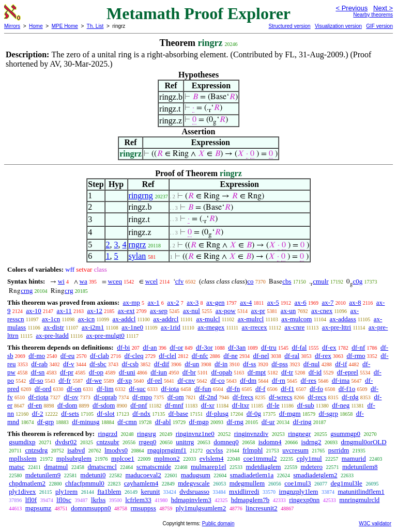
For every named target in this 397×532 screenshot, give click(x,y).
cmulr (320, 281)
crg (69, 291)
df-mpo (142, 397)
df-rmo (356, 356)
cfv (180, 281)
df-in (221, 364)
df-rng (235, 422)
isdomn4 (270, 442)
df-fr (65, 380)
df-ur (268, 422)
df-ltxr (241, 405)
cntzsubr (108, 442)
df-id (315, 372)
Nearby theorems (373, 15)
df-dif (162, 364)
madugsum (196, 475)
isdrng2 (311, 442)
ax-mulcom (296, 319)
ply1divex (22, 491)
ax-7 (327, 302)
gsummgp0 (345, 434)
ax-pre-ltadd (52, 335)
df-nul (312, 364)
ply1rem (66, 491)
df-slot (106, 413)
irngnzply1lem (299, 491)
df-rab (39, 364)
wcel (152, 281)
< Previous (352, 8)
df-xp (125, 380)
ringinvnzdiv (251, 434)
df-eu (67, 356)
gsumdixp (22, 442)
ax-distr (54, 327)
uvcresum (295, 450)
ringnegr (299, 434)
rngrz (138, 245)
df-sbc (98, 364)
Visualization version (338, 26)
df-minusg (86, 422)
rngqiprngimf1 (167, 450)
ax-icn (86, 319)
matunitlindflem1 (361, 491)
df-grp (46, 422)
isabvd (76, 450)
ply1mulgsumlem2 (201, 508)
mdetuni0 (93, 475)
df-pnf (139, 405)
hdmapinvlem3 (191, 500)
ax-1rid (171, 327)
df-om (176, 397)
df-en (35, 405)
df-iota (170, 389)
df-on (74, 389)
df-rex (323, 356)
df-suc (137, 389)
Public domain (218, 523)
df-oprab (105, 397)
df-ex (329, 347)
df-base (178, 413)
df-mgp (198, 422)
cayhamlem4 (141, 483)
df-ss (249, 364)
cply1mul (309, 458)
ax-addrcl (166, 319)
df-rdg (350, 397)
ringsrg (147, 434)
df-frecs (243, 397)
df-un (192, 364)
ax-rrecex (255, 327)
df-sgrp (328, 413)
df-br (189, 372)
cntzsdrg (36, 450)
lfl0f (31, 500)
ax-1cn (51, 319)
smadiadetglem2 (315, 475)
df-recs (317, 397)
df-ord (43, 389)
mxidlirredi (244, 491)
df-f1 (287, 389)
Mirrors (12, 26)
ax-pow (226, 311)
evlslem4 (212, 458)
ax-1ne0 (132, 327)
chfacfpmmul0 (85, 483)
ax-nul (192, 311)
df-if (341, 364)
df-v (69, 364)
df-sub (306, 405)
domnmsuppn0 (91, 508)
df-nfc (200, 356)
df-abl (163, 422)
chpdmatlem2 (27, 483)
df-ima (341, 380)
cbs (287, 281)
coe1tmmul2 (260, 458)
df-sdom (104, 405)
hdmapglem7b (250, 500)
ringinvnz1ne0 (195, 434)
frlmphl (253, 450)
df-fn (233, 389)
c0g (357, 281)
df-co (217, 380)
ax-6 (301, 302)
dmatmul (56, 467)
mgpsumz (39, 508)
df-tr (287, 372)
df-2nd (208, 397)
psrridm (339, 450)
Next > (383, 8)
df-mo (37, 356)
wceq (115, 281)
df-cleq (134, 356)
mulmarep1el (209, 467)
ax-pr (258, 311)
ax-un (288, 311)
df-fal (299, 347)
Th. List (95, 26)
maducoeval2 (143, 475)
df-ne (230, 356)
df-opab (222, 372)
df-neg (341, 405)
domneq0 (226, 442)
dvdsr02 (66, 442)
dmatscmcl (102, 467)
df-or (176, 347)
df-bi (123, 347)
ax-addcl (124, 319)
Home (36, 26)
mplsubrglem (74, 458)
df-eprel (348, 372)
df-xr (208, 405)
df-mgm (290, 413)
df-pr (67, 372)
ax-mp (132, 302)
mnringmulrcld (359, 500)
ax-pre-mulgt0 (105, 335)
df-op (96, 372)
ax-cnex (322, 311)
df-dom (67, 405)
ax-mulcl (208, 319)
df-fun (203, 389)
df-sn (38, 372)
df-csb (131, 364)
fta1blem (109, 491)
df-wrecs (280, 397)
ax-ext (126, 311)
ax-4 (246, 302)
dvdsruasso (194, 491)
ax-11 (64, 311)
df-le (273, 405)
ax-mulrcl (251, 319)
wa (83, 281)
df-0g (254, 413)
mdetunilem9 (43, 475)
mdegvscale (194, 483)
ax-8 (355, 302)
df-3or (204, 347)
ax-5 (273, 302)
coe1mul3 (297, 483)
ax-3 (193, 302)
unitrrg (185, 442)
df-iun (159, 372)
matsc (17, 467)
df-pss (280, 364)
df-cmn (127, 422)
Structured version (289, 26)
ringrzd (108, 434)
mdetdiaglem (264, 467)
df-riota (39, 397)
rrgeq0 (147, 442)
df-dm (248, 380)
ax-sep (159, 311)
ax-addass (342, 319)
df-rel (155, 380)
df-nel (261, 356)
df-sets (70, 413)
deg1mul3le (347, 483)
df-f (261, 389)
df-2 (38, 413)
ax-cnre (294, 327)
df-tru (269, 347)
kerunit (150, 491)
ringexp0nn (304, 500)
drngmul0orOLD (364, 442)
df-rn (279, 380)
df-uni (127, 372)
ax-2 (173, 302)
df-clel (167, 356)
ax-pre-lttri (337, 327)
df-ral (292, 356)
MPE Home (65, 26)
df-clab (100, 356)
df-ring (302, 422)
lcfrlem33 (138, 500)
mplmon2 (167, 458)
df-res (309, 380)
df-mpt (257, 372)
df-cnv (186, 380)
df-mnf (174, 405)
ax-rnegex (211, 327)
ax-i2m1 (93, 327)
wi (61, 281)
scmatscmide (154, 467)
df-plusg (217, 413)
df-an (150, 347)
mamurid (354, 458)
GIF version (379, 26)
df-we (94, 380)
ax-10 (34, 311)
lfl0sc (64, 500)
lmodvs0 (116, 450)
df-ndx (141, 413)
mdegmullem (247, 483)
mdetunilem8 (360, 467)
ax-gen (215, 302)
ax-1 (154, 302)
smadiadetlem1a (252, 475)
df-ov (71, 397)
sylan (138, 256)
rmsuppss (143, 508)
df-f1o (347, 389)
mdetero (311, 467)
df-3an (237, 347)
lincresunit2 (261, 508)
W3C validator (375, 523)
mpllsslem (22, 458)
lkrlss (98, 500)
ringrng (141, 195)
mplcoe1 (123, 458)
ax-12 (95, 311)
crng (27, 291)
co (250, 281)
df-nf (358, 347)
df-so (36, 380)
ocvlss (215, 450)
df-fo (316, 389)
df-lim (105, 389)
